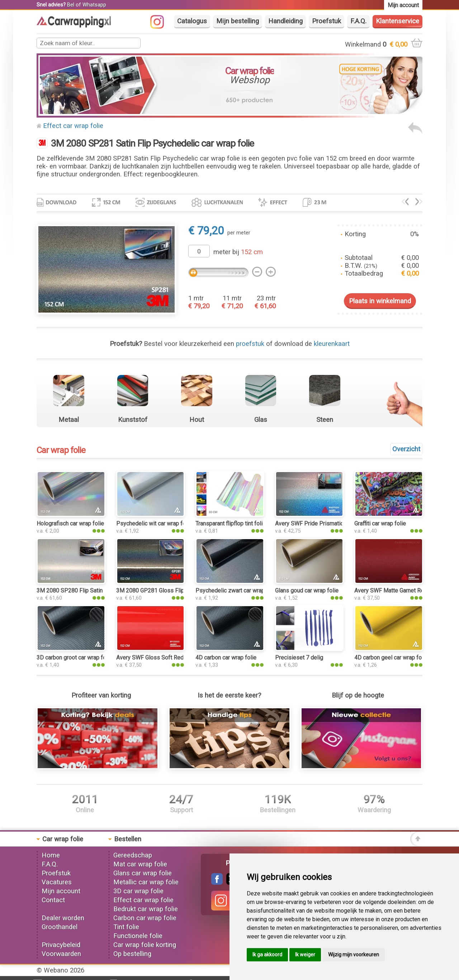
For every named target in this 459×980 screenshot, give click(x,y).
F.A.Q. (358, 21)
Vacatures (57, 882)
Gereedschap (133, 855)
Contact (53, 900)
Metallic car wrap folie (146, 882)
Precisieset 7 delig (299, 658)
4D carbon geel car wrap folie (391, 658)
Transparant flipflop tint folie (231, 524)
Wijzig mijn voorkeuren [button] (354, 955)
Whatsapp (94, 5)
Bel (71, 5)
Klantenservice (398, 21)
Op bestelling (132, 954)
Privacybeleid (61, 945)
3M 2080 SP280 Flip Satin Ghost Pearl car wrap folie (103, 591)
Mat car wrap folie (140, 864)
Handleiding (285, 21)
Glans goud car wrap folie (307, 591)
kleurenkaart (332, 344)
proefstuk (250, 344)
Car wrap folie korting (145, 945)
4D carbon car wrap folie (226, 658)
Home (51, 855)
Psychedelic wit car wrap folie (154, 524)
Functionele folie (138, 936)
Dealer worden (63, 918)
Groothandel (60, 927)
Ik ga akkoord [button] (267, 955)
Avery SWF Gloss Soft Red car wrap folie (168, 658)
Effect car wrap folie (73, 126)
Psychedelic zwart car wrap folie (236, 591)
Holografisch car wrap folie (70, 524)
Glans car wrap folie (143, 873)
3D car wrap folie (138, 891)
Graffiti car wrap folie (380, 524)
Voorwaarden (61, 954)
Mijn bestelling (238, 21)
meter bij (238, 252)
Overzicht (406, 449)
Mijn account (61, 891)
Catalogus (192, 21)
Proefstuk (326, 21)
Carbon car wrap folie (145, 918)
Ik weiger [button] (305, 955)
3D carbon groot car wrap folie (74, 658)
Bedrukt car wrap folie (146, 909)
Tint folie (126, 927)
